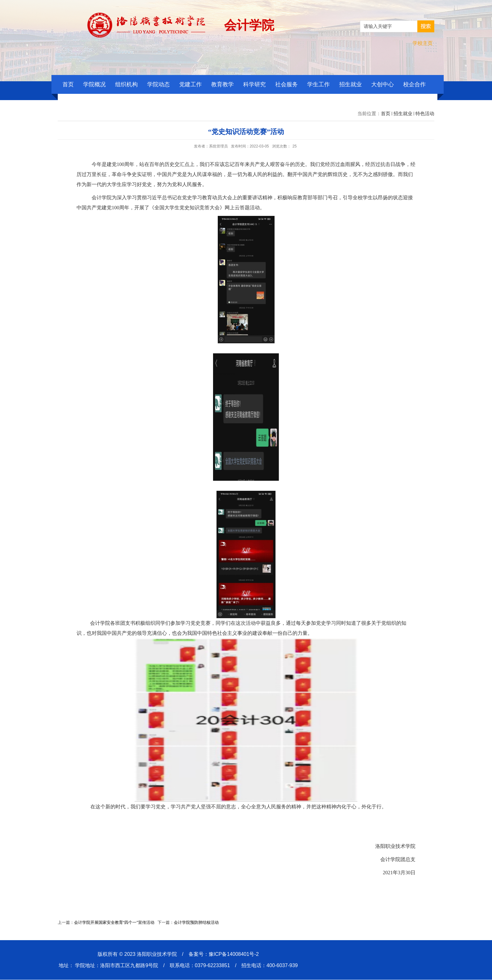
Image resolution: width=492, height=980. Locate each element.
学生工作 (318, 84)
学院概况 (94, 84)
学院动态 (158, 84)
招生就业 (350, 84)
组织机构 (126, 84)
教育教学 (222, 84)
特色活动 (425, 113)
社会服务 (286, 84)
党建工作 (190, 84)
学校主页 (423, 43)
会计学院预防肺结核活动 (196, 922)
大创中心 (382, 84)
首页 (68, 84)
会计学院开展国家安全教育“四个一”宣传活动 (114, 922)
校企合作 (414, 84)
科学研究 (254, 84)
